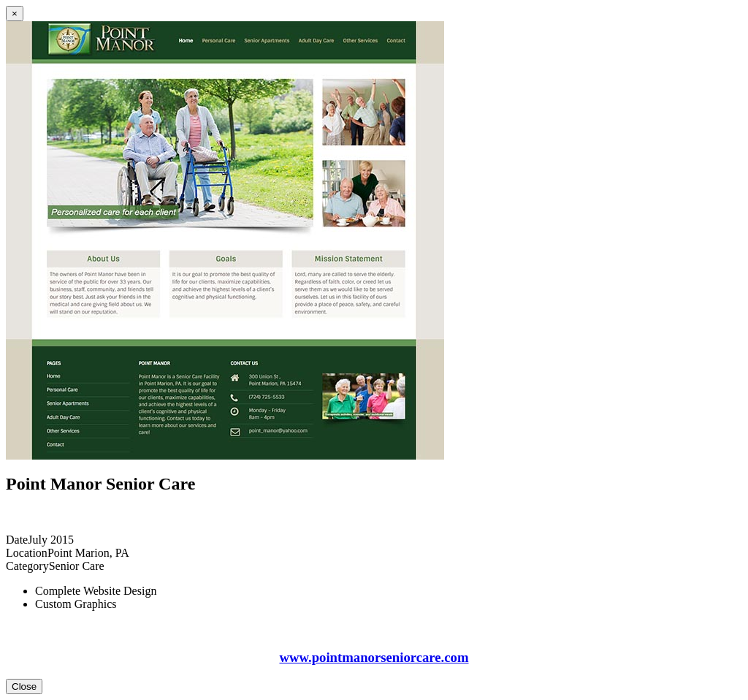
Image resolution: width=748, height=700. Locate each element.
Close (24, 686)
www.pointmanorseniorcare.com (374, 657)
